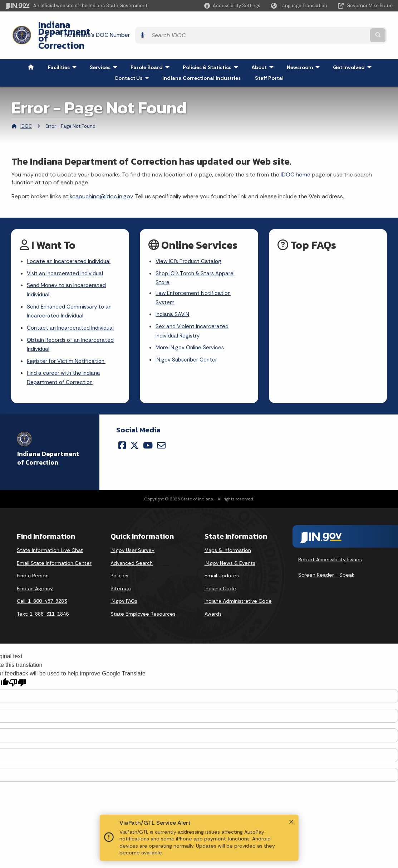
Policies (119, 563)
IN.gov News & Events (230, 551)
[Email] (161, 433)
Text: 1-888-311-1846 (43, 601)
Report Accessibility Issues (330, 547)
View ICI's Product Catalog (190, 243)
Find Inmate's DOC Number (264, 25)
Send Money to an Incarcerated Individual (68, 273)
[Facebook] (122, 433)
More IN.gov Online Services (191, 333)
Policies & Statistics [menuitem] (212, 48)
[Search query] (346, 26)
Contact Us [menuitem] (133, 59)
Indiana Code (220, 576)
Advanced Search (132, 551)
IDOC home (296, 155)
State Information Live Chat (50, 538)
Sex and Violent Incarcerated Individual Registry (193, 316)
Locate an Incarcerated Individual (70, 243)
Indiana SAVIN (173, 298)
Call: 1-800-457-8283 (42, 588)
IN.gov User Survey (132, 538)
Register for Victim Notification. (67, 347)
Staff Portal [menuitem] (269, 59)
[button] (232, 6)
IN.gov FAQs (124, 588)
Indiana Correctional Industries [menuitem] (202, 59)
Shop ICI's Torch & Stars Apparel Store (197, 260)
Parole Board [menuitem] (152, 48)
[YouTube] (148, 433)
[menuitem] (31, 48)
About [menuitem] (264, 48)
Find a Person (33, 563)
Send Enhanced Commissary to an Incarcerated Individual (72, 295)
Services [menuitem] (105, 48)
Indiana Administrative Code (238, 588)
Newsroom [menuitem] (305, 48)
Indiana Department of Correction (104, 25)
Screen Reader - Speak (326, 562)
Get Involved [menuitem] (354, 48)
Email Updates (222, 563)
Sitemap (121, 576)
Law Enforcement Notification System (195, 281)
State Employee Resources (143, 601)
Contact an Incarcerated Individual (72, 313)
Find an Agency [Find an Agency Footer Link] (35, 576)
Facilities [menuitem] (64, 48)
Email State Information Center (54, 551)
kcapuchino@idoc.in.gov (101, 177)
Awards (213, 601)
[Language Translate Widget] (300, 6)
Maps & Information (228, 538)
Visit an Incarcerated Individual (67, 255)
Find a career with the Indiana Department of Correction (65, 365)
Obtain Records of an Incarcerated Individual (72, 330)
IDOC (26, 107)
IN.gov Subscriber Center (187, 346)
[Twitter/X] (134, 433)
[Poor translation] (18, 670)
